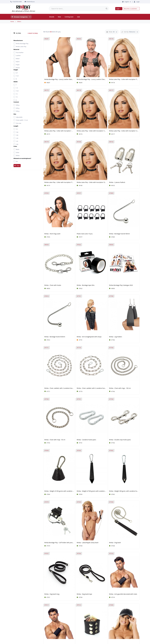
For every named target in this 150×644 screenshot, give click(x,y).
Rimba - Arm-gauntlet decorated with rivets (123, 594)
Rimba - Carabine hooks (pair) (86, 440)
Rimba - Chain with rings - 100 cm (120, 388)
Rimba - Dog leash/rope (84, 594)
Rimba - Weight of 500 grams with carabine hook (91, 491)
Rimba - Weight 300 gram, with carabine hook (124, 491)
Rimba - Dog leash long (52, 594)
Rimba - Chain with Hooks (53, 285)
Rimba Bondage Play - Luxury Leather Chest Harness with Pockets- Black (91, 79)
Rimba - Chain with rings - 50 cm (55, 440)
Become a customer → (131, 9)
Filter (17, 166)
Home (12, 22)
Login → (119, 9)
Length (16, 126)
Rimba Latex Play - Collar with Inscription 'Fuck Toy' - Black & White (59, 182)
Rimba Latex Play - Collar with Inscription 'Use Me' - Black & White (124, 131)
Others (19, 22)
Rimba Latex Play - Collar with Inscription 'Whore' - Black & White (59, 131)
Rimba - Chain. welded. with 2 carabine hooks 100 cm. (91, 388)
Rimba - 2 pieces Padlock (117, 182)
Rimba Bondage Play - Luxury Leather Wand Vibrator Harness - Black (59, 79)
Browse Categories (21, 17)
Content (16, 102)
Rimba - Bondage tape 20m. (86, 285)
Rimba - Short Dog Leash (52, 234)
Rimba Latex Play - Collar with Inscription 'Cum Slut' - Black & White (91, 131)
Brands (52, 17)
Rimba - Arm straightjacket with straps (89, 337)
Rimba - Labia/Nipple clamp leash (88, 543)
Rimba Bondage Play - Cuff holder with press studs (59, 543)
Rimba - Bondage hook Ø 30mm (55, 337)
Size (15, 114)
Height (16, 70)
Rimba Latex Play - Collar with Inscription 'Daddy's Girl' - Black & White (91, 182)
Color (15, 146)
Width (16, 82)
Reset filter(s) (33, 33)
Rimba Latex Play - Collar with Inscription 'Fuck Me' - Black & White (124, 79)
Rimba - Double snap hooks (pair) (120, 440)
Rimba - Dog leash (115, 543)
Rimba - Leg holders (116, 337)
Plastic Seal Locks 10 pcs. (85, 234)
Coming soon (69, 17)
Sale (79, 17)
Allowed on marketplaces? (22, 158)
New (59, 17)
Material (16, 49)
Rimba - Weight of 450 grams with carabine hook (59, 491)
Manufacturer (18, 40)
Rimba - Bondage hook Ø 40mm (120, 234)
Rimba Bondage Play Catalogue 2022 (121, 285)
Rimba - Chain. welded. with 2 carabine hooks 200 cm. (59, 388)
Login (138, 2)
